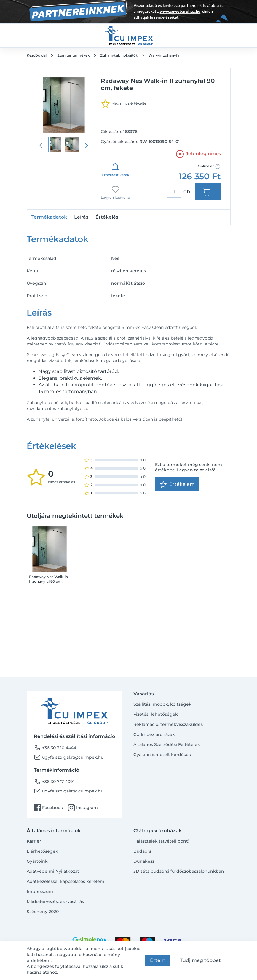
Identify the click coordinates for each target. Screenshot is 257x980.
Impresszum (40, 891)
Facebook (48, 808)
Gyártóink (37, 861)
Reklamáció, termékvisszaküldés (168, 724)
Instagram (83, 808)
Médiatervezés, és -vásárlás (55, 901)
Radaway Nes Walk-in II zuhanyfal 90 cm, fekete (48, 579)
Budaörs (142, 851)
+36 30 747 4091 (54, 782)
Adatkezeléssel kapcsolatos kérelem (66, 881)
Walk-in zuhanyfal (164, 55)
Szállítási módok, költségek (162, 704)
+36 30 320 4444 (55, 748)
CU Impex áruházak (154, 734)
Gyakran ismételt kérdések (162, 755)
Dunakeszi (145, 861)
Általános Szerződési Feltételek (167, 744)
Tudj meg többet (200, 960)
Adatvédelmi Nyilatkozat (53, 871)
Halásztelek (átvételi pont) (161, 841)
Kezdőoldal (37, 55)
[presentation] (87, 145)
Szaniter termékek (73, 55)
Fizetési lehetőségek (156, 714)
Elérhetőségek (42, 851)
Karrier (34, 841)
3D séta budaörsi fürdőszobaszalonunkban (179, 871)
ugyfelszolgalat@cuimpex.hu (69, 757)
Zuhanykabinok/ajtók (119, 55)
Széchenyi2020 (43, 912)
